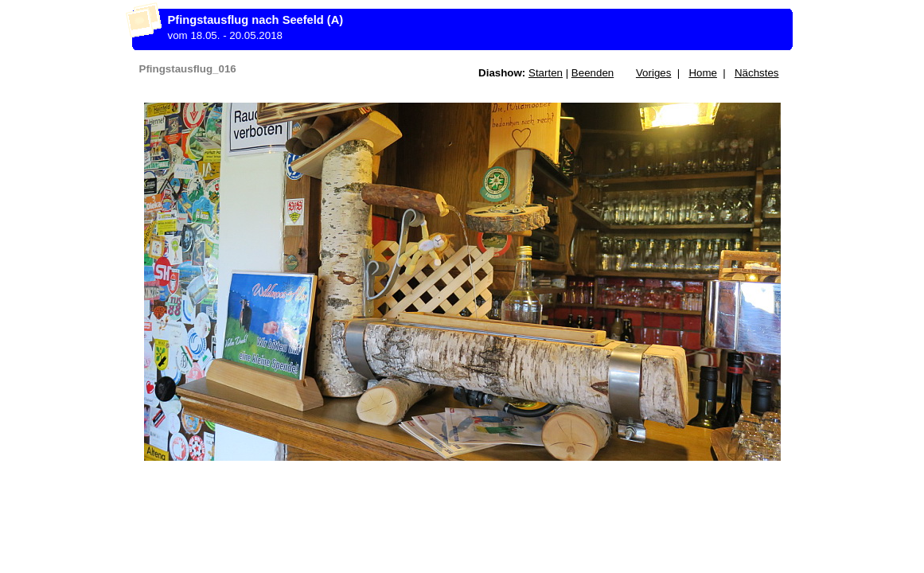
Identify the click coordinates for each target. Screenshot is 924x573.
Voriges (653, 73)
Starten (546, 73)
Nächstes (757, 73)
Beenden (593, 73)
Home (703, 73)
